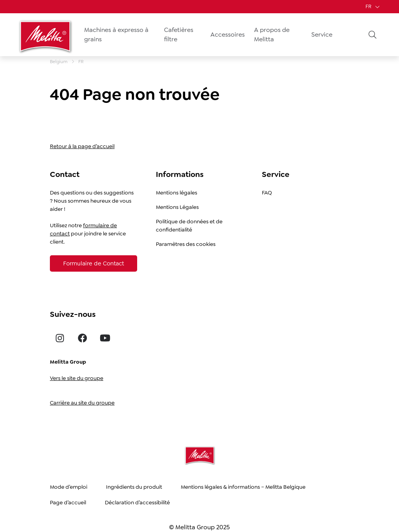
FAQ (267, 193)
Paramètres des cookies (186, 244)
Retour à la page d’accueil (82, 146)
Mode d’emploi (69, 487)
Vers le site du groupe (77, 378)
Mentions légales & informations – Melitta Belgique (243, 487)
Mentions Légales (177, 207)
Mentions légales (177, 193)
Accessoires (228, 34)
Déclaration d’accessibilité (137, 502)
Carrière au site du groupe (82, 403)
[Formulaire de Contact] (94, 263)
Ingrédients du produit (134, 487)
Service (322, 34)
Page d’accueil (68, 502)
